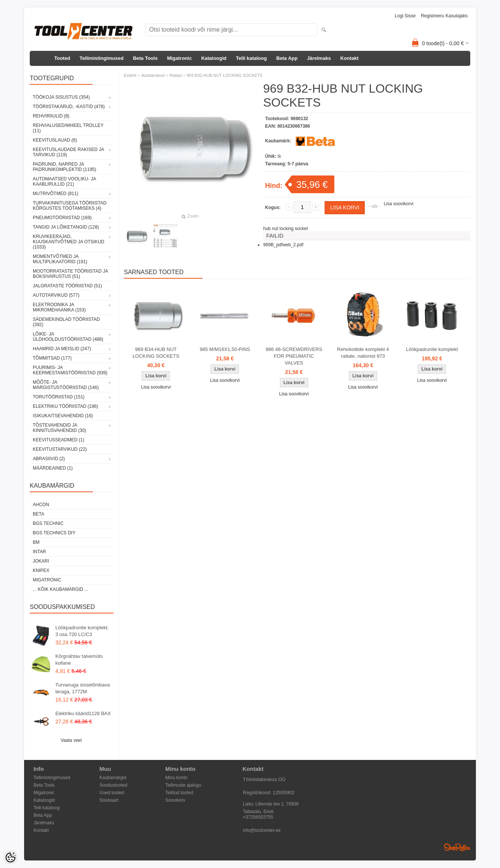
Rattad (175, 75)
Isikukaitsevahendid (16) (63, 416)
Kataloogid (214, 58)
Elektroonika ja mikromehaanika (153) (59, 307)
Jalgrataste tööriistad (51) (67, 286)
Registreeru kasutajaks (444, 16)
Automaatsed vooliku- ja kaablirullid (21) (64, 182)
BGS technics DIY (54, 533)
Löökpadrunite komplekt (432, 349)
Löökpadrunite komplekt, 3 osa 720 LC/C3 (82, 631)
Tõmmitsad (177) (52, 358)
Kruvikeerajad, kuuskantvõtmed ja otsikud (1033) (69, 242)
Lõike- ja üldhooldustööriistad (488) (68, 337)
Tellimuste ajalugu (183, 785)
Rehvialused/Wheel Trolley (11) (68, 128)
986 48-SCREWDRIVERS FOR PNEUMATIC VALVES (294, 356)
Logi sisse (405, 16)
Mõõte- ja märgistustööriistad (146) (66, 385)
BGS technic (48, 523)
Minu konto (176, 778)
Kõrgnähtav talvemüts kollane (79, 660)
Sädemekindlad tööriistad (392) (66, 322)
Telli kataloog (252, 58)
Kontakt (349, 58)
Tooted (62, 58)
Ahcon (41, 505)
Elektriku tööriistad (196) (66, 406)
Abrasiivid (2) (49, 459)
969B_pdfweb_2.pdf (283, 245)
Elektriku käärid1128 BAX (83, 713)
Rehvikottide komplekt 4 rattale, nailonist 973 (363, 353)
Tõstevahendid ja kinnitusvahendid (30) (59, 428)
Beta (38, 514)
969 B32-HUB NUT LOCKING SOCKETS (225, 75)
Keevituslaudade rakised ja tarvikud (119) (68, 152)
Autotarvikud (153, 75)
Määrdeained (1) (53, 468)
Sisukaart (109, 800)
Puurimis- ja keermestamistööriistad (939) (70, 370)
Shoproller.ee (457, 847)
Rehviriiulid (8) (51, 116)
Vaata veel (71, 740)
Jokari (41, 561)
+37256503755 (258, 817)
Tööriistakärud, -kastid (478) (69, 107)
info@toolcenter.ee (262, 830)
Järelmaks (319, 58)
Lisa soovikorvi (399, 204)
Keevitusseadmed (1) (59, 440)
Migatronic (180, 58)
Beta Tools (145, 58)
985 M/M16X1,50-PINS (225, 349)
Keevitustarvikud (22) (60, 449)
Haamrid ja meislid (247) (62, 349)
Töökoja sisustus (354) (61, 97)
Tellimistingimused (101, 58)
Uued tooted (112, 793)
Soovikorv (175, 800)
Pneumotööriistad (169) (62, 218)
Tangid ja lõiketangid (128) (66, 227)
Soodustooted (113, 785)
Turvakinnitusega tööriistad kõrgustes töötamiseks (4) (70, 206)
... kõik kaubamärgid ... (60, 589)
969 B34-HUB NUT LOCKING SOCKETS (156, 353)
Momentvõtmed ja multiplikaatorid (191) (60, 259)
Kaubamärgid (113, 778)
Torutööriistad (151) (59, 397)
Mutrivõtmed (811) (56, 194)
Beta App (287, 58)
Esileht (130, 75)
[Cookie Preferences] (11, 857)
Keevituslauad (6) (55, 140)
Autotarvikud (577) (56, 295)
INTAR (39, 552)
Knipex (41, 571)
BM (36, 542)
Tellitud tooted (179, 793)
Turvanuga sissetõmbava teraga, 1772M (83, 688)
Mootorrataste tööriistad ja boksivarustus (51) (70, 274)
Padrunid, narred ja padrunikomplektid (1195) (65, 167)
